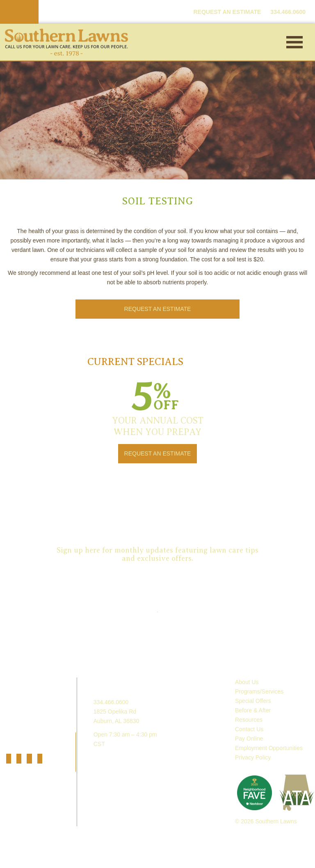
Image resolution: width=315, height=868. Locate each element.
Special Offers (253, 701)
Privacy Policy (253, 757)
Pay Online (249, 739)
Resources (249, 720)
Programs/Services (259, 691)
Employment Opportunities (269, 748)
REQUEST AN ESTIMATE (227, 12)
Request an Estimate (157, 505)
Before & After (253, 710)
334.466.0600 (111, 702)
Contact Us (249, 729)
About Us (247, 682)
